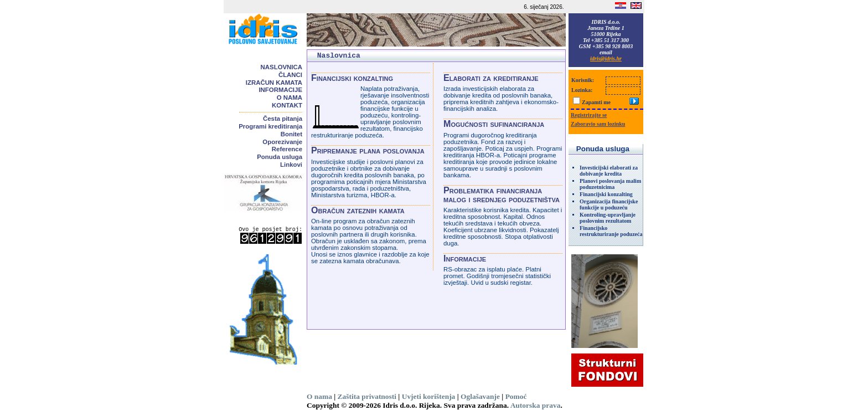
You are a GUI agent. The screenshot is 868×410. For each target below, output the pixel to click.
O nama (290, 98)
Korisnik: (583, 80)
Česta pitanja (283, 119)
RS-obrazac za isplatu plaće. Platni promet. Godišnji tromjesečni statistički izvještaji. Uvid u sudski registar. (497, 276)
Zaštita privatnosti (367, 396)
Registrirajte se (589, 115)
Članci (290, 75)
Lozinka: (582, 90)
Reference (287, 149)
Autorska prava (536, 405)
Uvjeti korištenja (429, 396)
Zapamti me (596, 102)
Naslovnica (281, 67)
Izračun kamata (274, 83)
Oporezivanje (282, 142)
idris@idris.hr (606, 58)
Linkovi (291, 165)
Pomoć (516, 396)
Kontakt (287, 105)
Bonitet (291, 134)
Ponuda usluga (280, 157)
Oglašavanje (480, 396)
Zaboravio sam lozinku (598, 124)
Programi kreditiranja (270, 126)
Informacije (280, 90)
